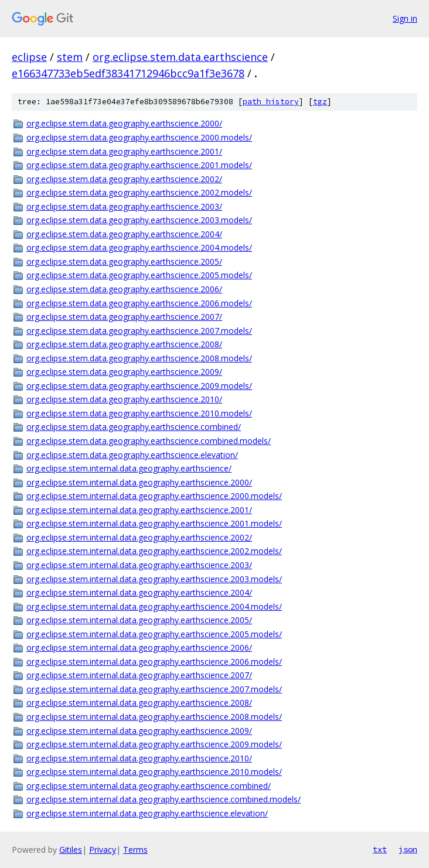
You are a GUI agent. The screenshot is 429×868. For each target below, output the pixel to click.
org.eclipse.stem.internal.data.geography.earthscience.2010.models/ (154, 772)
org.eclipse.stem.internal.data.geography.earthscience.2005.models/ (154, 634)
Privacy (103, 850)
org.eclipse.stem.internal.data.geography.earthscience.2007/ (139, 675)
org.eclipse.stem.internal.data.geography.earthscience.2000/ (139, 482)
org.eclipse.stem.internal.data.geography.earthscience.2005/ (139, 620)
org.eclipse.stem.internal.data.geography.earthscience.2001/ (139, 510)
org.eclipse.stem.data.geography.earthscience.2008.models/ (139, 358)
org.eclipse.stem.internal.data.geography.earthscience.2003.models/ (154, 579)
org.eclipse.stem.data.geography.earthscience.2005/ (124, 262)
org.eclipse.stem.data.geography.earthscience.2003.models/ (139, 220)
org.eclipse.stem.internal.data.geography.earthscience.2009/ (139, 731)
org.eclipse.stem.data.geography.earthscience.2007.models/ (139, 331)
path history (271, 102)
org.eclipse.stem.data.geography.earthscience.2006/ (124, 289)
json (408, 849)
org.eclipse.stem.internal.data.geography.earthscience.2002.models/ (154, 551)
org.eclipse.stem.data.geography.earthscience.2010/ (124, 399)
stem (70, 57)
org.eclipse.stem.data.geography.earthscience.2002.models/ (139, 192)
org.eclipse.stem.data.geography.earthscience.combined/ (134, 427)
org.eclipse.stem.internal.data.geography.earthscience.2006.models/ (154, 662)
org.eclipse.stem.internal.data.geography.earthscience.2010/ (139, 758)
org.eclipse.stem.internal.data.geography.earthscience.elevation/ (147, 813)
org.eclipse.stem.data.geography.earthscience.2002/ (124, 179)
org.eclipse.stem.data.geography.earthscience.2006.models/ (139, 303)
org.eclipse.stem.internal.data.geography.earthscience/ (129, 468)
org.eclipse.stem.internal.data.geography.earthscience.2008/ (139, 703)
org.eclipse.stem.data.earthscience (180, 57)
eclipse (29, 57)
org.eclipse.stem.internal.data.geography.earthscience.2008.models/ (154, 717)
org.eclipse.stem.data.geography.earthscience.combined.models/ (149, 441)
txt (380, 849)
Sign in (405, 18)
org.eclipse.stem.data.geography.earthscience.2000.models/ (139, 137)
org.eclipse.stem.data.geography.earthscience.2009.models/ (139, 386)
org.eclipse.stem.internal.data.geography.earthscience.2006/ (139, 647)
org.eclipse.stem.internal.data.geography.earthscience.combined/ (149, 786)
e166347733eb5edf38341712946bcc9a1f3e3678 (128, 73)
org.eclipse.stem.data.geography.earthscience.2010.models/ (139, 413)
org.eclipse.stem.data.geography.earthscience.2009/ (124, 372)
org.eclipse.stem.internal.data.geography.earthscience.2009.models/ (154, 744)
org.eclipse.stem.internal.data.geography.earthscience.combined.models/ (164, 799)
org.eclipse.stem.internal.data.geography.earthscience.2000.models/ (154, 496)
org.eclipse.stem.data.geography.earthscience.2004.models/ (139, 247)
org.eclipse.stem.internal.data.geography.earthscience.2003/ (139, 565)
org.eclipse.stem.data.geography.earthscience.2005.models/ (139, 275)
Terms (135, 850)
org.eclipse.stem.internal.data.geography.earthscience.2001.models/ (154, 523)
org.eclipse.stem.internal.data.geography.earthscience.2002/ (139, 537)
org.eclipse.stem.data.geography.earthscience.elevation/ (132, 455)
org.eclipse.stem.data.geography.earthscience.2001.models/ (139, 165)
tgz (320, 102)
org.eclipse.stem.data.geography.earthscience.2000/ (124, 123)
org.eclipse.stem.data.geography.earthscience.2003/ (124, 206)
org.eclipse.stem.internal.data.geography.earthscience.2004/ (139, 592)
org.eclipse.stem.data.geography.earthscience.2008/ (124, 344)
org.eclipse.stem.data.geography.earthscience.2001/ (124, 151)
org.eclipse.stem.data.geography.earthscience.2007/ (124, 317)
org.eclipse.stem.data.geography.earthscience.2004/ (124, 234)
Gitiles (71, 850)
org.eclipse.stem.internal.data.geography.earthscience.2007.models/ (154, 689)
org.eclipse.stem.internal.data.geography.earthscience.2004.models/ (154, 606)
